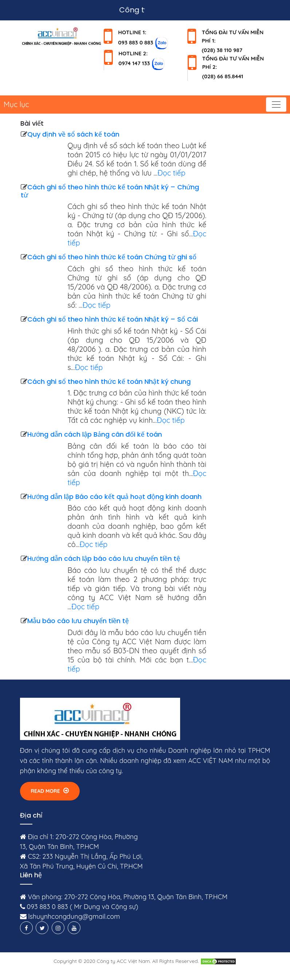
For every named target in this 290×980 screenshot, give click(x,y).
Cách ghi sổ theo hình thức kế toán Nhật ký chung (109, 381)
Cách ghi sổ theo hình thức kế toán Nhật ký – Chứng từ (110, 191)
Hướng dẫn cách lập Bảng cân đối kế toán (95, 434)
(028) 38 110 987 (222, 50)
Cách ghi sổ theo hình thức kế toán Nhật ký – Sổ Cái (113, 319)
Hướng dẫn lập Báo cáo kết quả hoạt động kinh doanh (114, 497)
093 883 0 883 (136, 42)
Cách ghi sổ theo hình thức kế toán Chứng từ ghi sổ (112, 257)
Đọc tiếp (172, 173)
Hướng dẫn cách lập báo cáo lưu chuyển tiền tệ (104, 558)
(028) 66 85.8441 (223, 76)
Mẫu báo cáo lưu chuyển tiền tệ (78, 621)
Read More (50, 791)
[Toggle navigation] (276, 105)
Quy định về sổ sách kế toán (73, 134)
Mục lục (16, 104)
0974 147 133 (134, 63)
